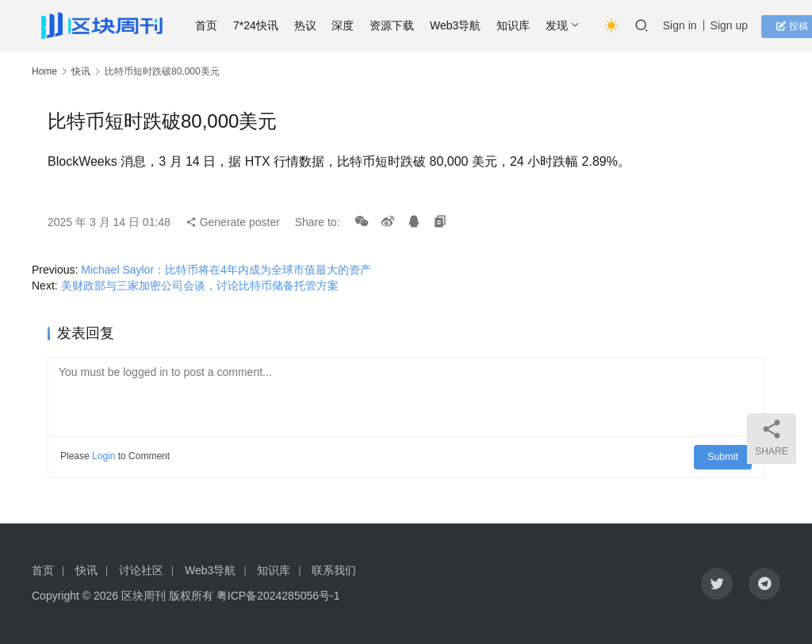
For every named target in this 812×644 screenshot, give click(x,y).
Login (103, 456)
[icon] (717, 584)
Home (44, 71)
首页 (213, 25)
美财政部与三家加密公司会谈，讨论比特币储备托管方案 (200, 286)
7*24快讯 (263, 25)
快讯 (81, 71)
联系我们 (334, 570)
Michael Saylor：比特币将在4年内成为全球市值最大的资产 (226, 270)
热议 (312, 25)
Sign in (687, 25)
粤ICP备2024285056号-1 (278, 596)
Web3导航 (462, 25)
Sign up (736, 25)
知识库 (520, 25)
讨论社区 (141, 570)
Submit (724, 456)
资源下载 (399, 25)
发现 (564, 25)
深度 (350, 25)
